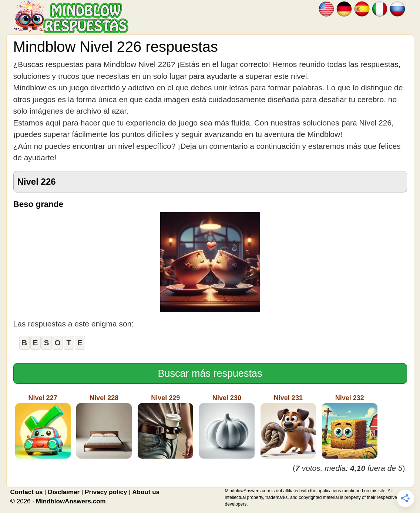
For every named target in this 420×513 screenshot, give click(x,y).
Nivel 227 (43, 426)
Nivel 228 (104, 426)
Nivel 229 (165, 426)
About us (146, 492)
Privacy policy (106, 492)
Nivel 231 (288, 426)
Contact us (27, 492)
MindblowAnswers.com (71, 501)
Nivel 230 (227, 426)
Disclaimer (64, 492)
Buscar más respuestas (210, 373)
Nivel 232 (350, 426)
